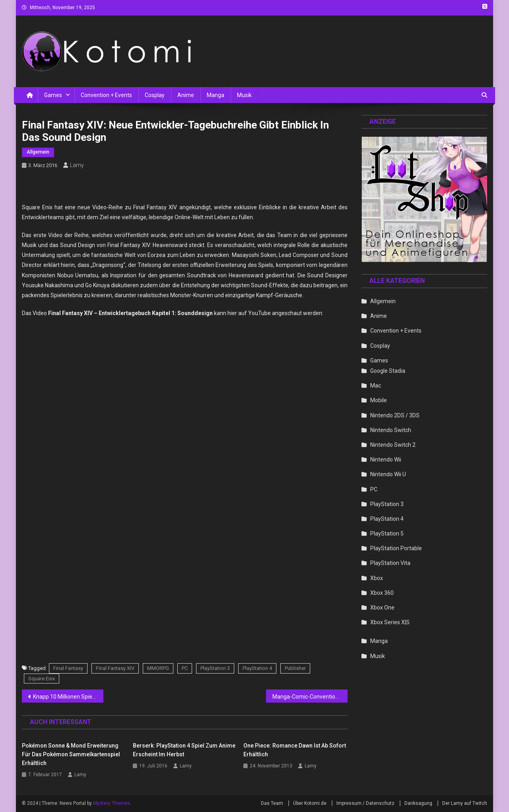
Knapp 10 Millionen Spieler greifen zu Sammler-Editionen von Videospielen (68, 697)
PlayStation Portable (396, 548)
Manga (216, 95)
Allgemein (38, 152)
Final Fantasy (68, 668)
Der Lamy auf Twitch (465, 803)
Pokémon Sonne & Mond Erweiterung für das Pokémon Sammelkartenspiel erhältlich (71, 754)
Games (53, 95)
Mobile (379, 400)
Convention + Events (106, 95)
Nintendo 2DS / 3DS (395, 415)
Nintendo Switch (391, 430)
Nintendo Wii (386, 460)
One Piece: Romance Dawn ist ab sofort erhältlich (295, 750)
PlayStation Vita (390, 563)
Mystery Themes (112, 803)
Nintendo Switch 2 (393, 445)
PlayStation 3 (215, 668)
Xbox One (382, 608)
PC (185, 668)
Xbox (377, 578)
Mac (376, 386)
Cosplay (155, 95)
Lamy (77, 165)
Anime (186, 95)
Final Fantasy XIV (115, 668)
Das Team (272, 803)
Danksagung (418, 803)
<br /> (209, 600)
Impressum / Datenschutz (365, 803)
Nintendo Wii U (388, 474)
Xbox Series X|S (390, 622)
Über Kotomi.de (310, 803)
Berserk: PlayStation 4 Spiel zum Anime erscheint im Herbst (184, 750)
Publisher (295, 668)
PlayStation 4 (257, 668)
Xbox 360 (382, 593)
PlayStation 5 (387, 534)
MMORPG (158, 668)
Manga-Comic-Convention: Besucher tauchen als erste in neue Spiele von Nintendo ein (310, 697)
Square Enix (42, 679)
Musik (244, 95)
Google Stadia (388, 371)
